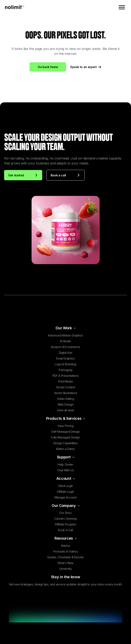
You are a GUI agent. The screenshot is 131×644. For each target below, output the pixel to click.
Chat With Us (65, 470)
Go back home (48, 67)
